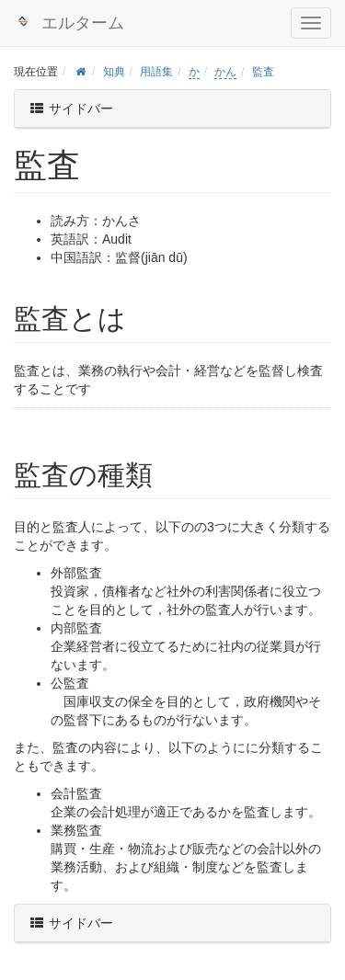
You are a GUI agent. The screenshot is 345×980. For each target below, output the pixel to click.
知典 (114, 72)
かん (225, 72)
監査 (263, 72)
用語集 (156, 72)
